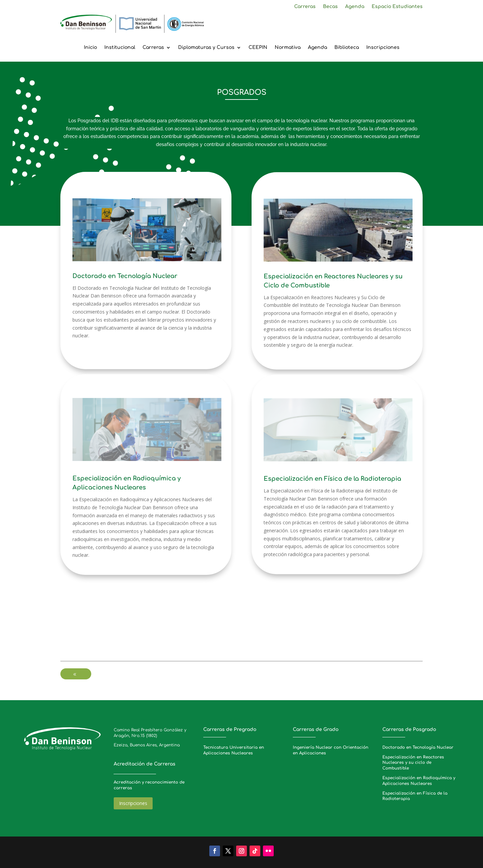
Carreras (305, 7)
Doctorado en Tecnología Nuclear (418, 747)
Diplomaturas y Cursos (206, 48)
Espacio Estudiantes (397, 7)
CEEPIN (258, 48)
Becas (330, 7)
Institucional (120, 48)
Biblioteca (347, 48)
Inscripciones (383, 48)
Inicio (90, 48)
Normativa (288, 48)
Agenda (355, 7)
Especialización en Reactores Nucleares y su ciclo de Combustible (413, 763)
